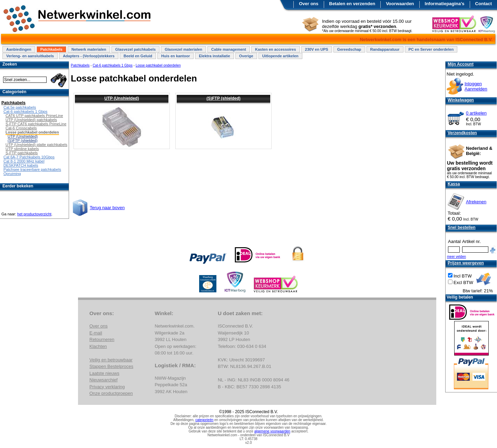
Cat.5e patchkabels (20, 107)
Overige (246, 56)
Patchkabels (51, 49)
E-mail (96, 333)
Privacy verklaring (107, 387)
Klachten (98, 346)
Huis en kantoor (176, 56)
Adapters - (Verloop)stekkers (89, 56)
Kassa (454, 184)
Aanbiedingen (19, 49)
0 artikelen (476, 113)
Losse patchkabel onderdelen (158, 65)
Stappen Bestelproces (111, 366)
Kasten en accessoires (276, 49)
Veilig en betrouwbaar (111, 360)
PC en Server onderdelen (431, 49)
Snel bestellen (462, 227)
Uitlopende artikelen (280, 56)
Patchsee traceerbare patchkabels (32, 169)
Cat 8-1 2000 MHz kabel (24, 161)
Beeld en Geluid (138, 56)
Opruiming (12, 174)
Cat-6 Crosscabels (21, 128)
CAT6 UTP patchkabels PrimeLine (34, 116)
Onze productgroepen (111, 393)
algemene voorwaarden (272, 431)
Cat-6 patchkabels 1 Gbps (113, 65)
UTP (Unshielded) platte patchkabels (36, 145)
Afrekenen (476, 202)
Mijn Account (461, 64)
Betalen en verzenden (352, 4)
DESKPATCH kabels (21, 165)
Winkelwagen (461, 100)
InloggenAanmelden (476, 86)
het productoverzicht (34, 214)
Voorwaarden (400, 4)
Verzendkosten (462, 133)
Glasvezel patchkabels (135, 49)
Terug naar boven (107, 208)
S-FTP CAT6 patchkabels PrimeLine (36, 124)
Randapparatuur (385, 49)
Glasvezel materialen (183, 49)
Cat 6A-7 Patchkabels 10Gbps (29, 157)
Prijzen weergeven (466, 263)
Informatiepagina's (445, 4)
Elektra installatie (215, 56)
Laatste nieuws (104, 373)
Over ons (309, 4)
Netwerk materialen (89, 49)
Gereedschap (349, 49)
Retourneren (102, 339)
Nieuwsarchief (104, 380)
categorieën (204, 420)
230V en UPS (317, 49)
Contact (484, 4)
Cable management (229, 49)
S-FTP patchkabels (22, 153)
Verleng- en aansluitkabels (30, 56)
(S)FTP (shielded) (223, 98)
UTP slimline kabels (22, 149)
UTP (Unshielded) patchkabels (31, 120)
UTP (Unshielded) (122, 98)
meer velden (456, 257)
